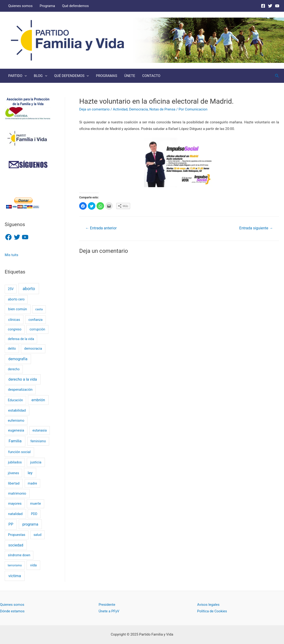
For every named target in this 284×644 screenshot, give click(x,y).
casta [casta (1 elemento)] (39, 309)
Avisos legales (208, 605)
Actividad (120, 109)
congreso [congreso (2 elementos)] (15, 329)
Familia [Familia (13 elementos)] (15, 441)
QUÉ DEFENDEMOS (72, 76)
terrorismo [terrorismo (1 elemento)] (15, 565)
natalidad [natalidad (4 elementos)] (15, 514)
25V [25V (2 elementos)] (11, 289)
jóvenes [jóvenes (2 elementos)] (13, 473)
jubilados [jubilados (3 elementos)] (15, 462)
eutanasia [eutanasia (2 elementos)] (39, 430)
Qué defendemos (75, 6)
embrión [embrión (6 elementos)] (38, 400)
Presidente (107, 605)
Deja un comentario (94, 109)
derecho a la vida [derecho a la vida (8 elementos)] (23, 379)
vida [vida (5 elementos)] (33, 565)
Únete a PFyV (109, 611)
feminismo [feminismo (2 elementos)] (38, 441)
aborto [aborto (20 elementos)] (29, 289)
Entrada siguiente (256, 228)
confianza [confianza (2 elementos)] (35, 320)
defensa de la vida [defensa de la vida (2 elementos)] (21, 339)
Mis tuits (12, 255)
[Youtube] (277, 6)
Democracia (138, 109)
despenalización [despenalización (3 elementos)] (20, 390)
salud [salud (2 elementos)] (38, 535)
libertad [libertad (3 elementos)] (14, 483)
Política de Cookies (212, 611)
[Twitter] (270, 6)
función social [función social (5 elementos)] (19, 452)
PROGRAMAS (106, 76)
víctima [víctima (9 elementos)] (15, 576)
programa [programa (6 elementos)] (30, 524)
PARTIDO (18, 76)
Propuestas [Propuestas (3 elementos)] (17, 535)
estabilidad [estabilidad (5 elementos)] (17, 410)
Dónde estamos (12, 611)
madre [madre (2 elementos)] (32, 483)
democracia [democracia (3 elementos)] (33, 349)
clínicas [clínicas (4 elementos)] (14, 320)
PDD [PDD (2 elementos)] (34, 514)
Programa (47, 6)
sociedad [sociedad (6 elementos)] (16, 545)
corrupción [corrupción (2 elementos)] (37, 329)
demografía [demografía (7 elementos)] (18, 359)
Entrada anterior (101, 228)
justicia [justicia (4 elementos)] (36, 462)
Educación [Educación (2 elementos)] (15, 400)
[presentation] (25, 76)
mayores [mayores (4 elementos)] (15, 504)
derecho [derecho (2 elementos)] (14, 369)
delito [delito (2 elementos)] (12, 349)
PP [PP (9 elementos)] (11, 524)
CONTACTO (151, 76)
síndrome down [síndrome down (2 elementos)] (19, 555)
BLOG (41, 76)
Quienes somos (20, 6)
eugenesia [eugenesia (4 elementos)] (16, 430)
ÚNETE (130, 76)
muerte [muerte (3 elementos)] (35, 504)
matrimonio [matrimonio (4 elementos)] (17, 493)
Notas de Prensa (162, 109)
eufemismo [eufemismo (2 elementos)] (16, 420)
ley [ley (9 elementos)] (30, 473)
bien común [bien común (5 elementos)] (18, 309)
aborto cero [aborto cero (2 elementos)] (16, 299)
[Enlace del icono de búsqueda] (277, 76)
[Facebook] (263, 6)
